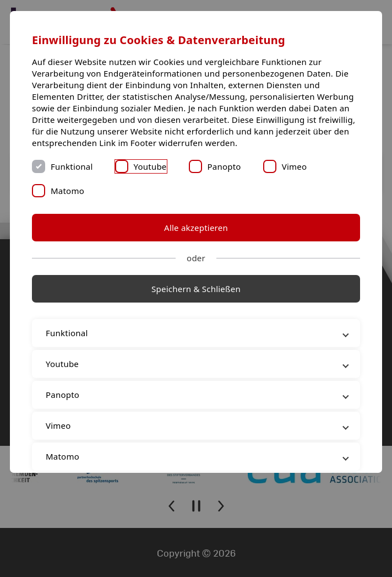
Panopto (224, 166)
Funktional (72, 166)
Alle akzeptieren (196, 228)
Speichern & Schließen (196, 289)
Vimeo (295, 166)
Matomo (67, 191)
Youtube (150, 166)
